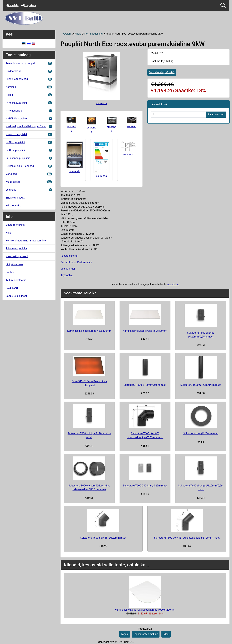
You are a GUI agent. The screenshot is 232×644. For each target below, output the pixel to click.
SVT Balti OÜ (126, 642)
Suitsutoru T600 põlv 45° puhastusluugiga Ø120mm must (187, 538)
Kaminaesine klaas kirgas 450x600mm (89, 331)
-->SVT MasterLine (29, 119)
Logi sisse (29, 5)
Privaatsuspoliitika (16, 248)
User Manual (68, 269)
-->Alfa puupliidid (29, 142)
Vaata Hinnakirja (15, 225)
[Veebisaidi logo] (116, 18)
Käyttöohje (67, 275)
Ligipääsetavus (14, 264)
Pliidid (78, 34)
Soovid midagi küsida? (162, 72)
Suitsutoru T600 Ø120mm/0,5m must (145, 385)
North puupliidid (93, 34)
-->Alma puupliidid (29, 150)
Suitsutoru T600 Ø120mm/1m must (201, 385)
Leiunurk (29, 190)
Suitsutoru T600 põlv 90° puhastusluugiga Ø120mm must (145, 435)
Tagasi (125, 634)
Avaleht (12, 5)
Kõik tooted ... (14, 206)
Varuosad (29, 174)
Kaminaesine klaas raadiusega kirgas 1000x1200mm (145, 610)
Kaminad (29, 87)
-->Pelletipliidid (29, 111)
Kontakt (10, 272)
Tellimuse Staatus (16, 280)
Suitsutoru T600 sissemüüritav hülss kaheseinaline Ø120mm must (89, 488)
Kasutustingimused (17, 256)
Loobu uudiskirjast (16, 296)
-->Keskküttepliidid (29, 103)
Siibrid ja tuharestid (29, 79)
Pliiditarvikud (29, 71)
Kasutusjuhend (69, 256)
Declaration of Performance (76, 262)
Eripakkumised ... (16, 198)
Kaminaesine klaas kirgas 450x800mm (145, 331)
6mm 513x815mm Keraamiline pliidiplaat (89, 383)
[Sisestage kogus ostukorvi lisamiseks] (179, 115)
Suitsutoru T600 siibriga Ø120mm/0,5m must (201, 488)
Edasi (166, 634)
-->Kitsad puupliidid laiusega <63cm (29, 126)
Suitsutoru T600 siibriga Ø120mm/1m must (89, 435)
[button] (223, 5)
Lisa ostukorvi (216, 115)
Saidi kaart (12, 288)
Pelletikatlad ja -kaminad (29, 166)
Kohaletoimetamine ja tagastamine (26, 241)
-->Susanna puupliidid (29, 158)
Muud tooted (29, 182)
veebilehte (173, 284)
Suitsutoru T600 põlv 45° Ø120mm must (103, 538)
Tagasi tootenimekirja (146, 634)
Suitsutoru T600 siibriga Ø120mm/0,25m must (201, 335)
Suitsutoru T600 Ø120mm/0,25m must (145, 486)
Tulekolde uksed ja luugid (29, 63)
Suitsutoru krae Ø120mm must (201, 433)
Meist (9, 233)
